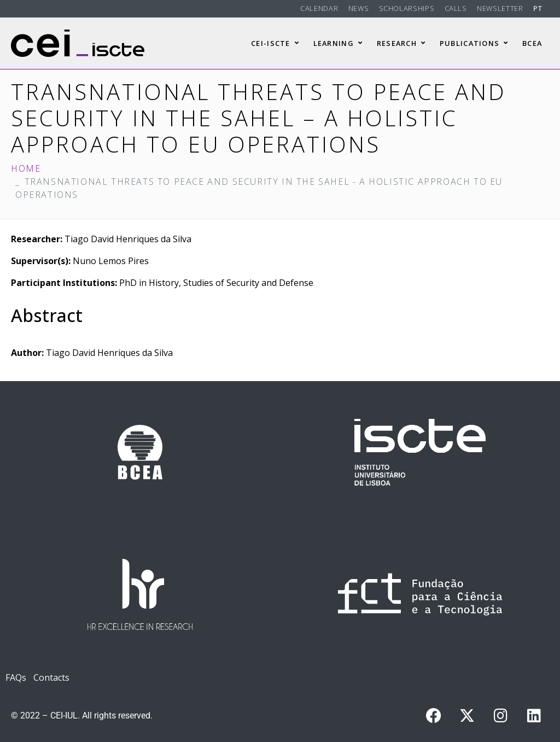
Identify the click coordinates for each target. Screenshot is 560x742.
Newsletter (500, 8)
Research (401, 43)
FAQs (16, 677)
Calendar (319, 8)
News (359, 8)
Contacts (51, 677)
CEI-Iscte (275, 43)
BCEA (532, 43)
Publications (474, 43)
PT (538, 8)
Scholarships (407, 8)
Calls (456, 8)
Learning (338, 43)
